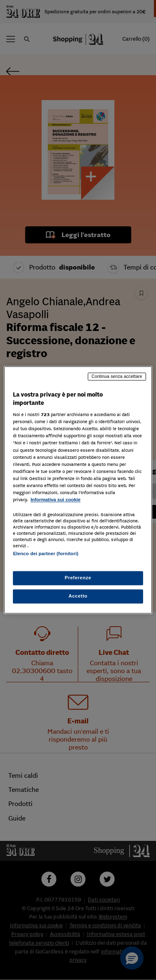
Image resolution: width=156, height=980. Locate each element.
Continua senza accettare (117, 376)
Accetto (78, 596)
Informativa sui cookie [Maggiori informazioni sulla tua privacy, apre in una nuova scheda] (55, 500)
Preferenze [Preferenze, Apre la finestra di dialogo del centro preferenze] (78, 578)
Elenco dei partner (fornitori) (46, 554)
